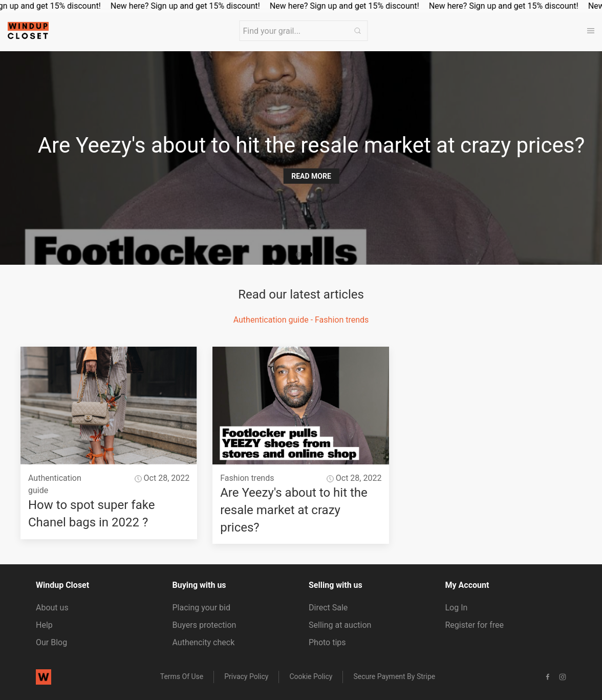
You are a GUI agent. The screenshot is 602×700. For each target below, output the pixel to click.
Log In (457, 608)
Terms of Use (182, 676)
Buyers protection (205, 625)
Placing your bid (201, 608)
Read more (312, 176)
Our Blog (51, 642)
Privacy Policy (246, 676)
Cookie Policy (311, 676)
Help (44, 625)
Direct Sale (328, 608)
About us (52, 608)
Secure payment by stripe (394, 676)
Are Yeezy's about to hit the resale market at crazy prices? (294, 510)
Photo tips (327, 642)
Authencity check (204, 642)
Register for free (475, 625)
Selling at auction (340, 625)
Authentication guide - (274, 320)
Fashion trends (342, 320)
